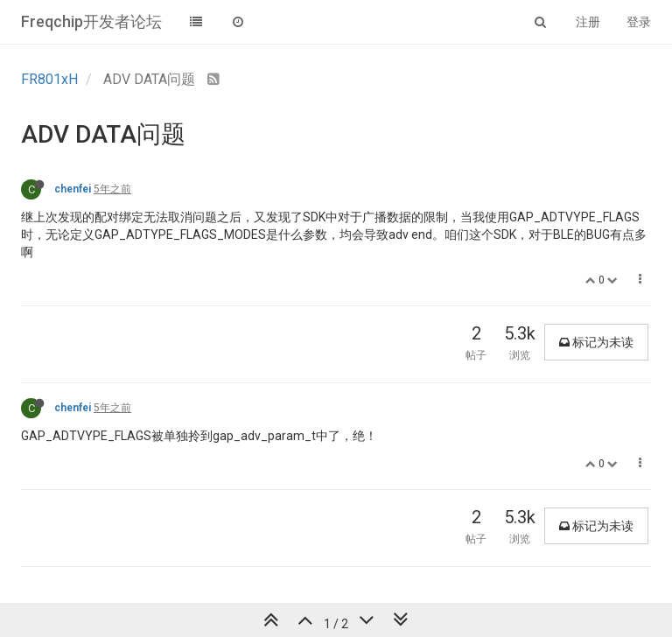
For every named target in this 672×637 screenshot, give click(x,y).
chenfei (73, 189)
